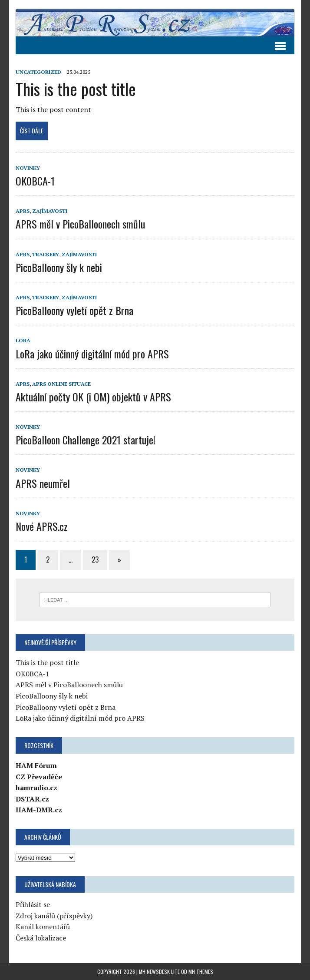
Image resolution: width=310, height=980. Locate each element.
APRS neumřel (43, 483)
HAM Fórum (36, 765)
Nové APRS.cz (42, 526)
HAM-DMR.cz (39, 810)
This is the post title (76, 89)
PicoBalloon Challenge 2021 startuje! (86, 440)
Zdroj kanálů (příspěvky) (54, 916)
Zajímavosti (50, 211)
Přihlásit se (33, 904)
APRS (23, 211)
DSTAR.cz (32, 799)
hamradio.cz (36, 788)
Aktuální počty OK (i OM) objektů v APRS (93, 397)
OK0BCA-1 (35, 181)
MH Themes (201, 972)
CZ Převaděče (39, 777)
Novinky (28, 168)
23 (95, 560)
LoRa (23, 340)
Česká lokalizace (41, 938)
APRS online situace (61, 384)
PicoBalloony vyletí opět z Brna (74, 310)
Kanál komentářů (43, 927)
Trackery (46, 254)
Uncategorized (38, 72)
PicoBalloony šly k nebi (59, 267)
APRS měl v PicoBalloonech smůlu (80, 224)
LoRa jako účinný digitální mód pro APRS (92, 354)
